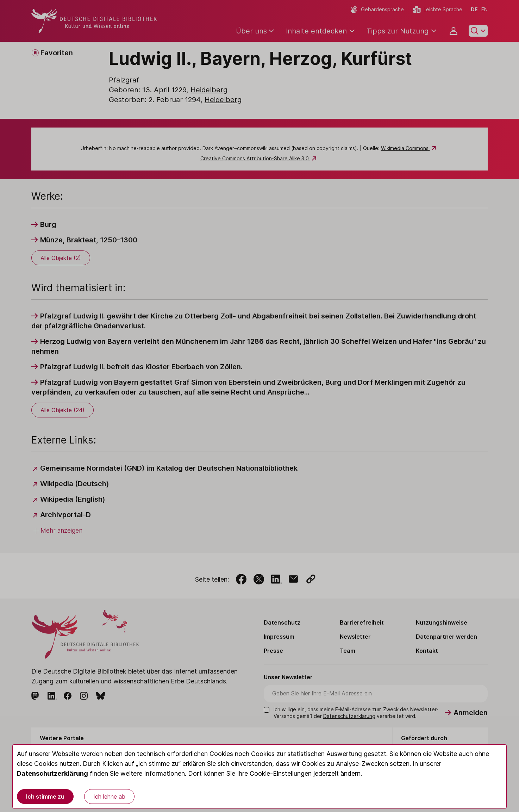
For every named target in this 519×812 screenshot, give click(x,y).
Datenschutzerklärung (52, 773)
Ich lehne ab (109, 796)
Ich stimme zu (45, 796)
